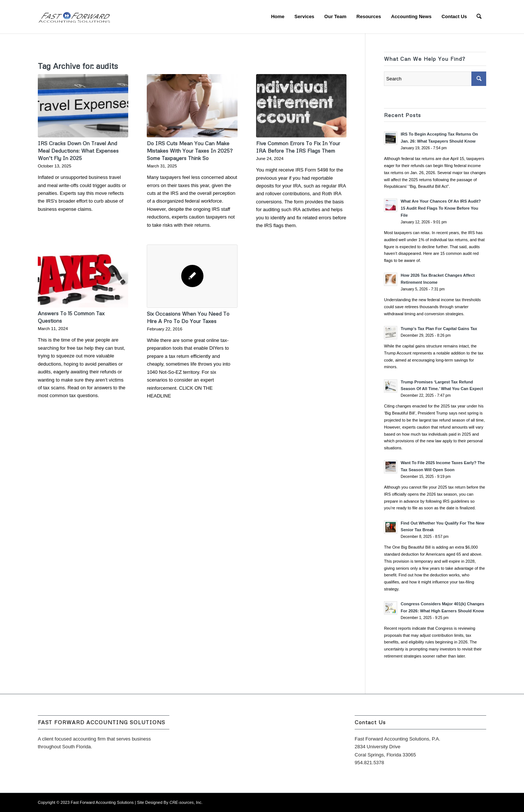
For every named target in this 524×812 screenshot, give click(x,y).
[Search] (479, 17)
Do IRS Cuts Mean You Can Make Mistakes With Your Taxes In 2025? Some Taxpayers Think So (190, 151)
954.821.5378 (369, 763)
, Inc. (186, 802)
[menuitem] (278, 17)
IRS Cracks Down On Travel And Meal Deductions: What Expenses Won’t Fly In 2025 (78, 151)
